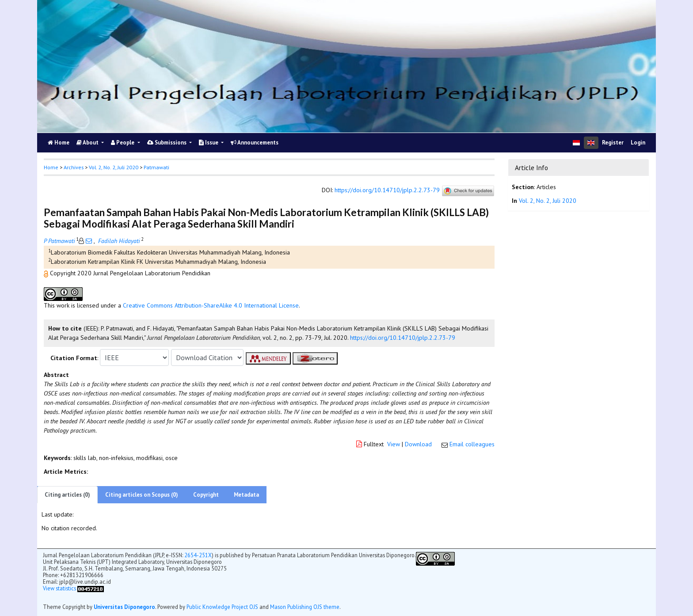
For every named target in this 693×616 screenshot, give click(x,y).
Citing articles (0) (67, 495)
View (394, 444)
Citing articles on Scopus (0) (142, 495)
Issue (209, 143)
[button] (47, 273)
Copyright (206, 495)
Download (418, 444)
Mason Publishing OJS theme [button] (305, 607)
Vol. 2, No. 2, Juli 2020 (114, 167)
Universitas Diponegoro (124, 607)
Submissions (168, 143)
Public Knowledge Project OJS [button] (222, 607)
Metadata (246, 495)
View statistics (59, 588)
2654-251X (198, 555)
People (123, 143)
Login (638, 143)
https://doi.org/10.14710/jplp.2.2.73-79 (387, 190)
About (88, 143)
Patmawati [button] (156, 167)
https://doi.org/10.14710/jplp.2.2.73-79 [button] (403, 338)
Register (613, 143)
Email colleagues (472, 444)
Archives (74, 167)
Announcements (255, 143)
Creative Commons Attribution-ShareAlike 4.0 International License (211, 305)
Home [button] (51, 167)
